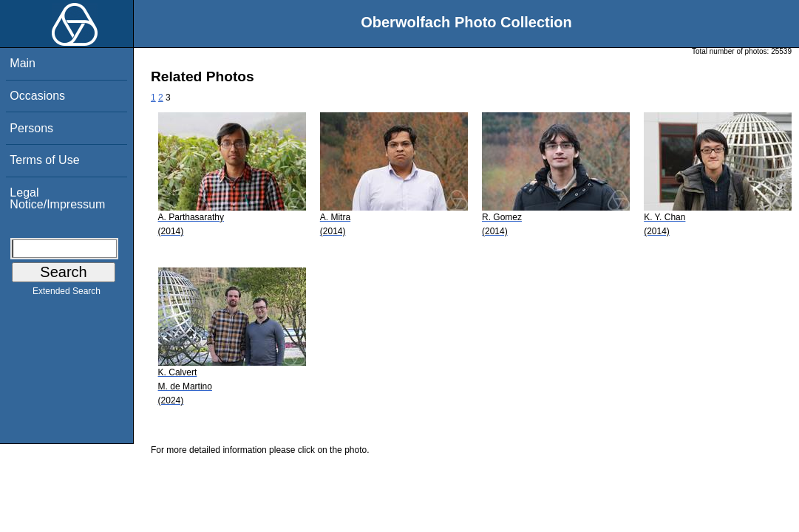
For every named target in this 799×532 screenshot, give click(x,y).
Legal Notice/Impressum (57, 198)
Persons (31, 128)
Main (23, 63)
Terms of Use (44, 160)
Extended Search (67, 294)
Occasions (37, 96)
